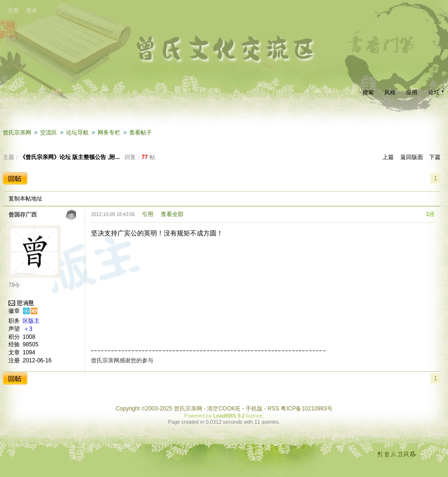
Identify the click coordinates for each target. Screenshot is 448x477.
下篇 (435, 157)
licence (254, 416)
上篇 (388, 157)
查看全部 (172, 214)
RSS (273, 409)
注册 (13, 10)
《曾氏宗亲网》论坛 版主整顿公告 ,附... (70, 157)
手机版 (254, 409)
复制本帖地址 (25, 199)
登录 (32, 10)
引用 (148, 214)
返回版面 (412, 157)
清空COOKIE (224, 409)
